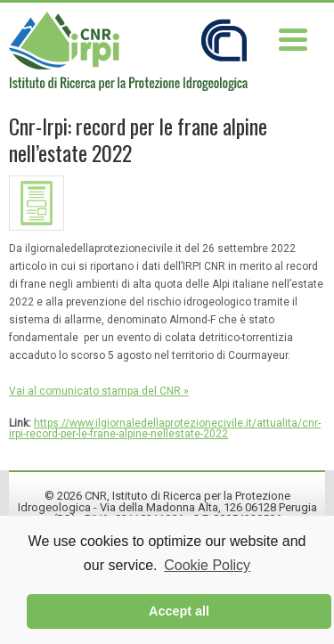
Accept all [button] (179, 611)
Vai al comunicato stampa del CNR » (99, 391)
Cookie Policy (207, 565)
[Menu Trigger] (293, 38)
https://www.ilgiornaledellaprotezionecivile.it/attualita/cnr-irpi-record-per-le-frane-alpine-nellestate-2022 (165, 428)
